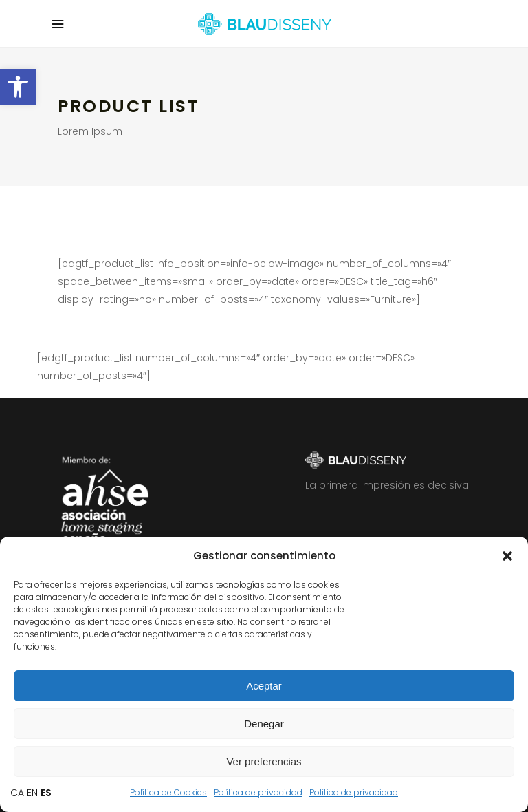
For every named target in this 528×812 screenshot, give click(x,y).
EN (32, 793)
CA (17, 793)
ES (46, 793)
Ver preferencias (264, 761)
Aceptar (264, 686)
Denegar (264, 724)
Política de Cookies (168, 792)
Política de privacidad (258, 792)
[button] (18, 87)
